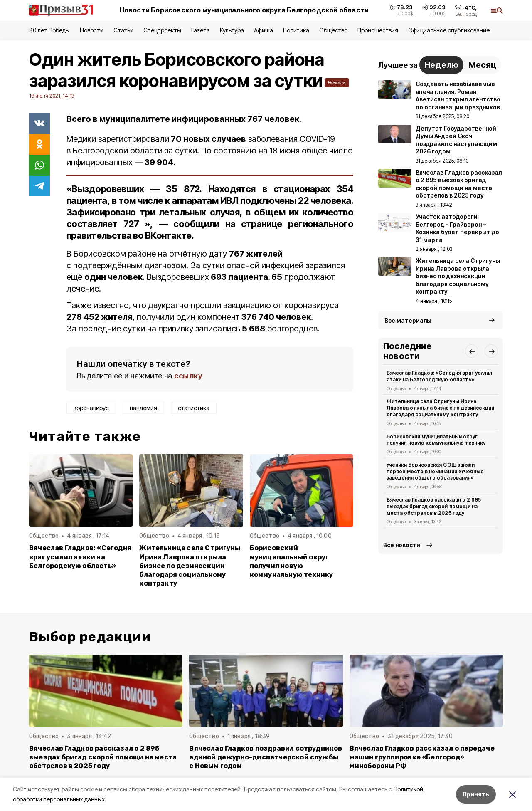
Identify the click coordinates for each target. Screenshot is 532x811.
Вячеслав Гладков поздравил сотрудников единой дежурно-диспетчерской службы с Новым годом (266, 757)
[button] (472, 351)
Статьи (123, 30)
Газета (201, 30)
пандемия (143, 408)
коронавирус (91, 408)
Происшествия (378, 30)
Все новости (402, 545)
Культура (232, 30)
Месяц (482, 65)
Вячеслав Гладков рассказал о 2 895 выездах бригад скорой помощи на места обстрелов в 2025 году (434, 506)
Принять (476, 794)
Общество (333, 30)
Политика (296, 30)
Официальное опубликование (449, 30)
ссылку (188, 376)
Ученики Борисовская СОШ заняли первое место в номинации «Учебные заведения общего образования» (435, 471)
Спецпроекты (162, 30)
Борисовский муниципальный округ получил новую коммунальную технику (292, 561)
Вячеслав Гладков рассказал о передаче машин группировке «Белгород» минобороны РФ (422, 757)
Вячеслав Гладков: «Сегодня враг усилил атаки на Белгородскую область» (80, 557)
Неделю (441, 65)
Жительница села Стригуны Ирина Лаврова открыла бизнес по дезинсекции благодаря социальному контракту (190, 565)
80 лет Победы (49, 30)
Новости (91, 30)
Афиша (263, 30)
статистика (194, 408)
